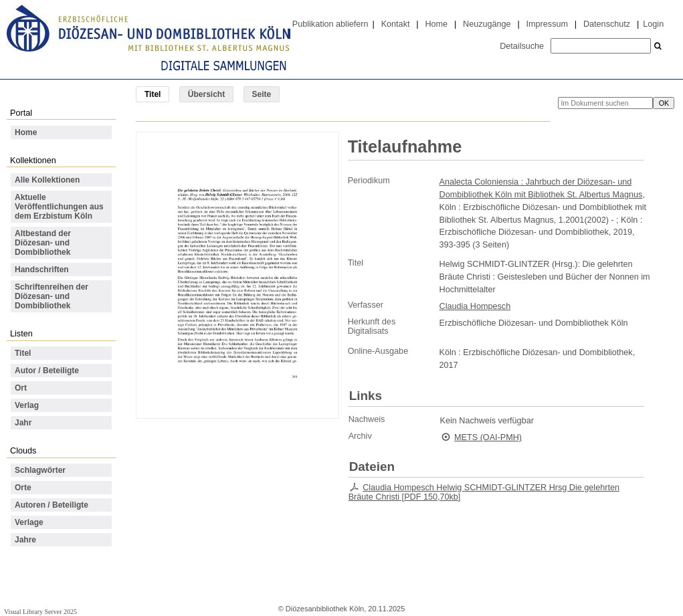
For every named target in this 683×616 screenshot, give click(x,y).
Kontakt (396, 24)
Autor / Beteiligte (47, 371)
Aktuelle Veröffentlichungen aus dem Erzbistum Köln (59, 207)
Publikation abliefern (330, 24)
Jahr (23, 423)
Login (653, 24)
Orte (23, 488)
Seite (262, 94)
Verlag (27, 405)
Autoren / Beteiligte (52, 505)
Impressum (547, 24)
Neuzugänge (487, 24)
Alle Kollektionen (47, 180)
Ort (21, 388)
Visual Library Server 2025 (40, 612)
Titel (23, 353)
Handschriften (42, 270)
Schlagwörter (40, 470)
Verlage (29, 522)
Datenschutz (607, 24)
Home (436, 24)
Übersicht (206, 94)
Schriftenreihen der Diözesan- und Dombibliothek (52, 296)
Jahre (25, 540)
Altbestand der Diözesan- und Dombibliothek (43, 243)
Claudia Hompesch (475, 306)
